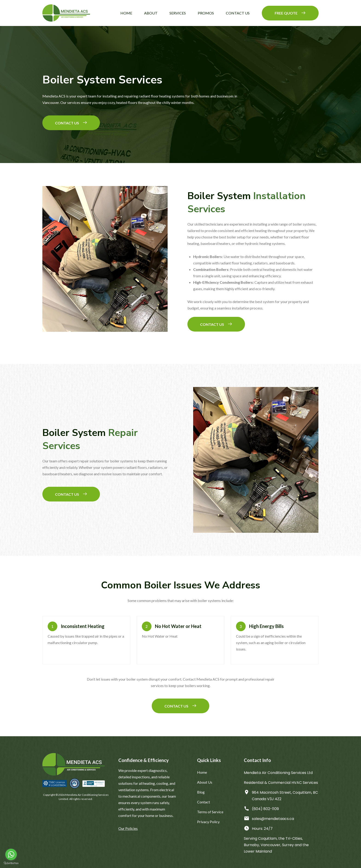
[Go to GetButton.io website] (11, 863)
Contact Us (238, 13)
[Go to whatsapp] (11, 854)
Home (126, 13)
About (151, 13)
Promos (206, 13)
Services (178, 13)
